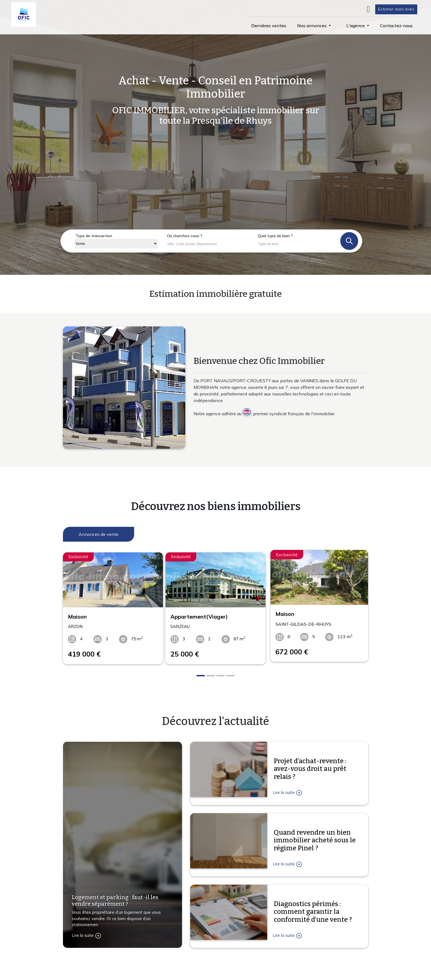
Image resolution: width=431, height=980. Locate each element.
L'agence (279, 976)
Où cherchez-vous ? (185, 236)
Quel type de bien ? (275, 236)
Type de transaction (94, 236)
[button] (314, 26)
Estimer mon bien (396, 9)
